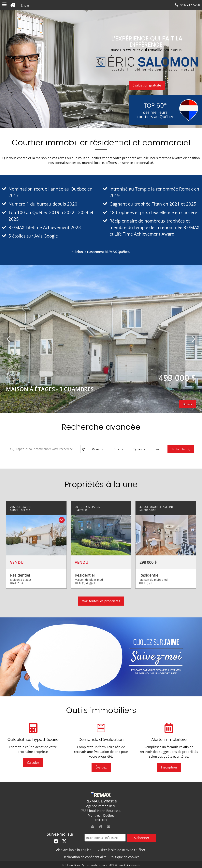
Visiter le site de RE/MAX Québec (122, 850)
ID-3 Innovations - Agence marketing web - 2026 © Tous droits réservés (101, 865)
